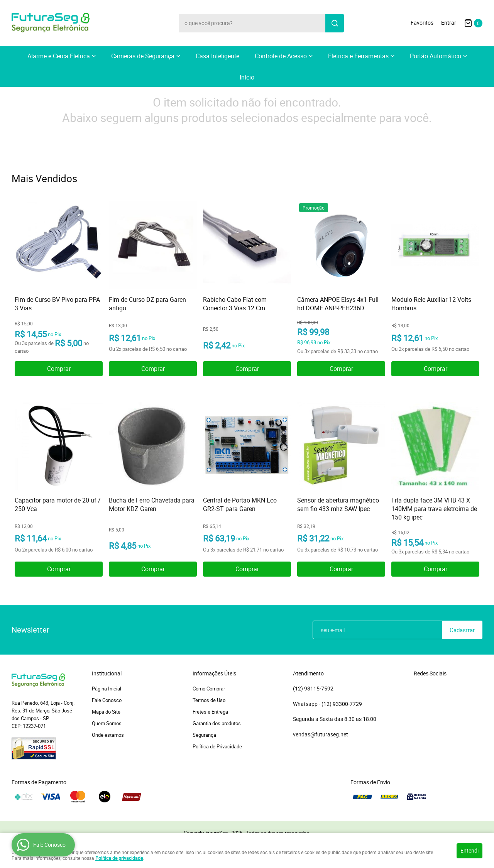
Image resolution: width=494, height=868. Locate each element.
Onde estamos (108, 735)
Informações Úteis (214, 673)
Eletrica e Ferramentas (358, 56)
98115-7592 (313, 689)
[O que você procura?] (335, 23)
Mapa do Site (106, 712)
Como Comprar (209, 689)
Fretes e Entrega (210, 712)
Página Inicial (107, 689)
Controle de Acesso (281, 56)
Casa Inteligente (217, 56)
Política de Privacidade (217, 746)
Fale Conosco (107, 700)
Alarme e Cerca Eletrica (59, 56)
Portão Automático (436, 56)
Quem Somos (107, 723)
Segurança (204, 735)
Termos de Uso (209, 700)
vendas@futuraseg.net (321, 734)
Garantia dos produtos (217, 723)
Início (247, 77)
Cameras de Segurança (143, 56)
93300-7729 (342, 704)
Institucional (107, 673)
